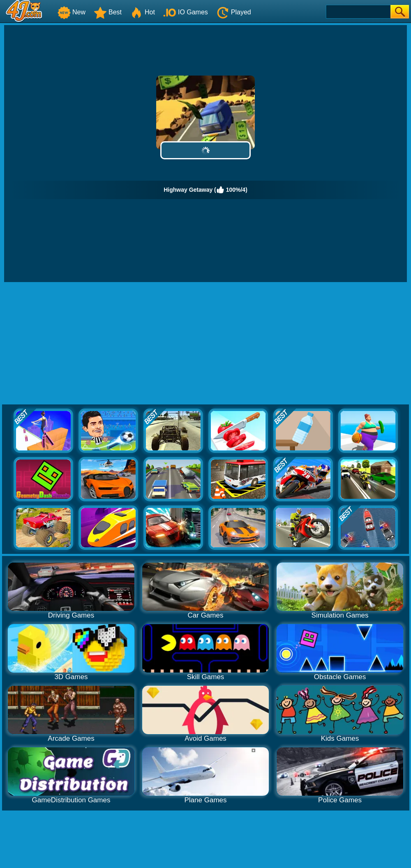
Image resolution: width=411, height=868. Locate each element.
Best (108, 12)
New (72, 12)
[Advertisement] (206, 344)
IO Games (186, 12)
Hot (142, 12)
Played (234, 12)
